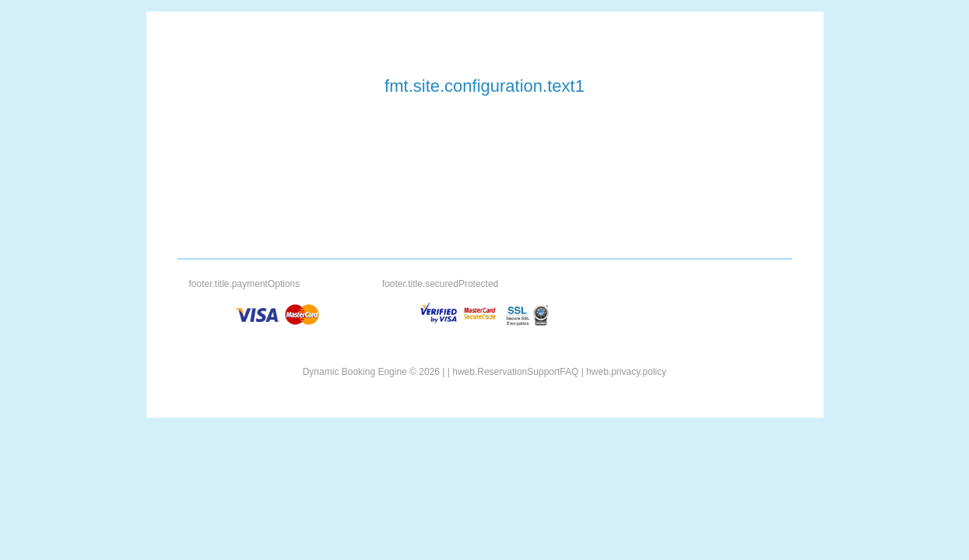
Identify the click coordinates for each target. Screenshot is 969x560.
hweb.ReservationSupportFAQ (515, 372)
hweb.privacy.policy (626, 372)
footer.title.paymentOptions (245, 284)
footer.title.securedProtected (440, 284)
